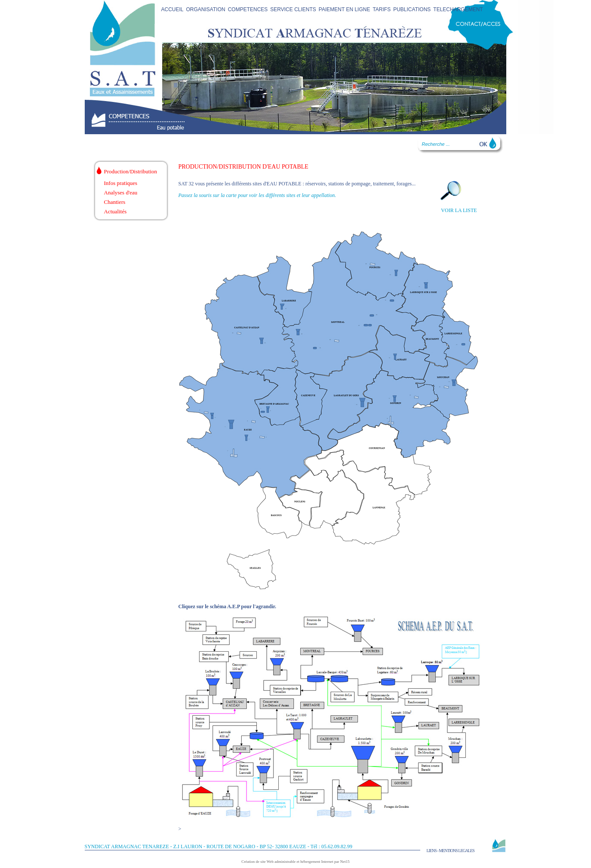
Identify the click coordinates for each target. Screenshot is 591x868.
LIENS (432, 851)
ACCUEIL (172, 9)
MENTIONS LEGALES (457, 851)
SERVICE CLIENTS (293, 9)
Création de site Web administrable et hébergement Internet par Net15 (295, 862)
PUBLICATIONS (412, 9)
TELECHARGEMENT (458, 9)
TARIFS (382, 9)
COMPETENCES (248, 9)
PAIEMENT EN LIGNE (345, 9)
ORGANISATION (206, 9)
